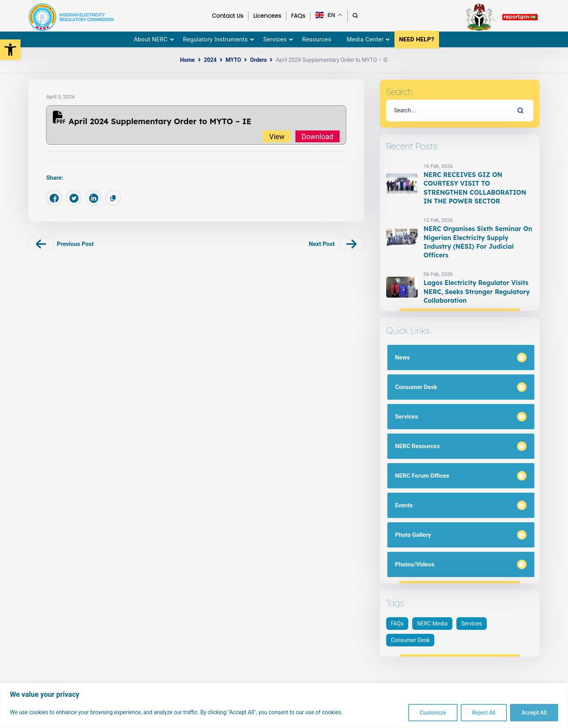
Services (472, 624)
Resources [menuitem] (317, 39)
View (277, 136)
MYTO (233, 60)
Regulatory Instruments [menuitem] (215, 39)
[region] (284, 705)
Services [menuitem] (275, 39)
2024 (210, 60)
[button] (10, 50)
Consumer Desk (410, 640)
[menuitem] (557, 75)
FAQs (397, 624)
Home (187, 60)
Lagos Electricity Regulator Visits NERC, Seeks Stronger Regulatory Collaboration (477, 291)
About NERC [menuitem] (151, 39)
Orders (258, 60)
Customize (433, 713)
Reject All (484, 713)
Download (318, 136)
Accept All (534, 713)
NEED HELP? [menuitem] (417, 39)
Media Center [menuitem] (365, 39)
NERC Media (432, 624)
